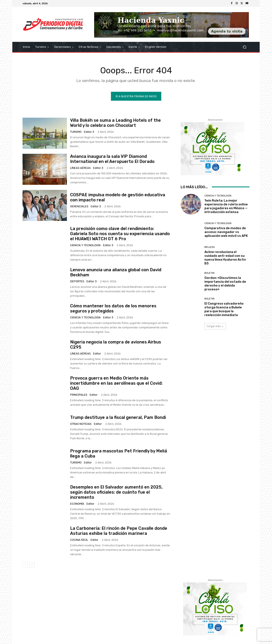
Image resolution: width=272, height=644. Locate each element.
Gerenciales (79, 206)
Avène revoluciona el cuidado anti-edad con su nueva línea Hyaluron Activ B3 (225, 258)
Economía (77, 504)
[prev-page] (25, 565)
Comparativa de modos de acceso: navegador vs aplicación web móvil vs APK (226, 232)
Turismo (76, 132)
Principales (79, 395)
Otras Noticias (81, 424)
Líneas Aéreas (80, 168)
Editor (97, 354)
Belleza (210, 247)
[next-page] (32, 565)
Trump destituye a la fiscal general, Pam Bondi (118, 417)
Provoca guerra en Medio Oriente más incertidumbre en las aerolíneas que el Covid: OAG (116, 383)
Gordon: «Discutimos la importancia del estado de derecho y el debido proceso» (225, 284)
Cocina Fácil (79, 540)
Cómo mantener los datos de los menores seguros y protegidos (113, 308)
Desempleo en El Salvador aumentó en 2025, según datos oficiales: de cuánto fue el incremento (116, 492)
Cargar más (215, 326)
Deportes (77, 281)
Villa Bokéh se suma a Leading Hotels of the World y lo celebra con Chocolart (115, 123)
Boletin (209, 273)
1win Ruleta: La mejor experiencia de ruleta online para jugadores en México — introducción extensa (226, 206)
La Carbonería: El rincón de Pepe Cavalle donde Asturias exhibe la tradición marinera (119, 531)
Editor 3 (89, 132)
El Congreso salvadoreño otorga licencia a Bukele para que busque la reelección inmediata (224, 309)
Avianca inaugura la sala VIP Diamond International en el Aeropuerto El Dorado (112, 159)
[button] (244, 47)
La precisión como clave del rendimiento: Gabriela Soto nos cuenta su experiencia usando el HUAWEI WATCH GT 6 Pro (120, 234)
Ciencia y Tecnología (85, 245)
